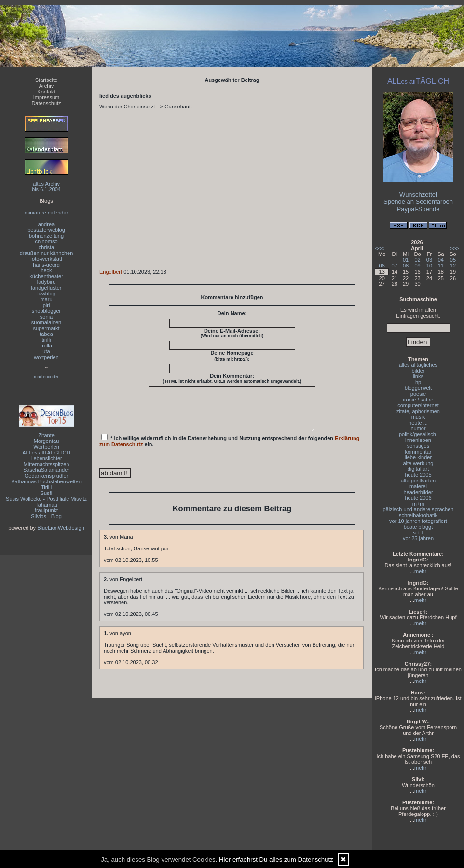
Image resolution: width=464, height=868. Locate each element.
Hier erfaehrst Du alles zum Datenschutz (276, 860)
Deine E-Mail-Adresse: (232, 333)
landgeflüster (47, 288)
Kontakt (46, 92)
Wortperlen (46, 447)
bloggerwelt (418, 388)
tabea (46, 334)
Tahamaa (46, 505)
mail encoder (46, 377)
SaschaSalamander (46, 470)
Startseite (46, 80)
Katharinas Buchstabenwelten (46, 481)
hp (418, 382)
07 (394, 266)
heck (46, 270)
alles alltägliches (418, 365)
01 (406, 260)
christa (46, 247)
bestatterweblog (46, 230)
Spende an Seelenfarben (418, 202)
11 (441, 266)
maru (46, 299)
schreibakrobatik (418, 515)
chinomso (46, 241)
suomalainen (46, 322)
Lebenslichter (46, 458)
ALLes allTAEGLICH (46, 453)
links (418, 376)
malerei (418, 486)
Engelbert (111, 272)
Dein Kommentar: (232, 378)
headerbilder (418, 492)
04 (441, 260)
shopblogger (47, 311)
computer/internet (418, 405)
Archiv (47, 86)
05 (453, 260)
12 (453, 266)
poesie (418, 394)
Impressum (46, 97)
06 (382, 266)
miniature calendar (47, 213)
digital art (418, 469)
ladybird (47, 282)
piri (47, 305)
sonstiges (418, 446)
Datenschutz (46, 103)
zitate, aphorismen (418, 411)
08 (406, 266)
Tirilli (46, 487)
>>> (455, 248)
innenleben (418, 440)
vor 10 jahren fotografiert (418, 521)
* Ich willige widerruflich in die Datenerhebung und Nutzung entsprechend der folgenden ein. (230, 449)
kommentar (418, 452)
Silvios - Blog (46, 516)
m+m (418, 504)
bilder (418, 371)
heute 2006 (418, 498)
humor (418, 428)
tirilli (47, 340)
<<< (379, 248)
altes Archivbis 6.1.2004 (46, 187)
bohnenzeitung (46, 236)
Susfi (46, 493)
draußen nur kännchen (47, 253)
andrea (46, 224)
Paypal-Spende (418, 209)
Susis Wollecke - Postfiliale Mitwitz (46, 499)
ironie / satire (418, 400)
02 (417, 260)
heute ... (418, 423)
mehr (420, 571)
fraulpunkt (46, 510)
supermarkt (46, 328)
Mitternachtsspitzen (47, 464)
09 (417, 266)
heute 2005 (418, 475)
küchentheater (46, 276)
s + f (418, 533)
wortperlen (46, 357)
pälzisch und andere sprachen (418, 509)
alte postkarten (418, 481)
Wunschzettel (418, 194)
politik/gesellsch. (418, 434)
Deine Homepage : (232, 356)
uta (46, 351)
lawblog (46, 294)
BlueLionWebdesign (61, 528)
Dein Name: (232, 313)
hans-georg (46, 265)
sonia (46, 317)
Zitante (46, 435)
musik (418, 417)
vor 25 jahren (418, 538)
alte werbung (418, 463)
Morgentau (47, 441)
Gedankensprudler (47, 476)
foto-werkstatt (46, 259)
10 (429, 266)
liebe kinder (418, 457)
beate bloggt (418, 527)
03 (429, 260)
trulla (46, 346)
